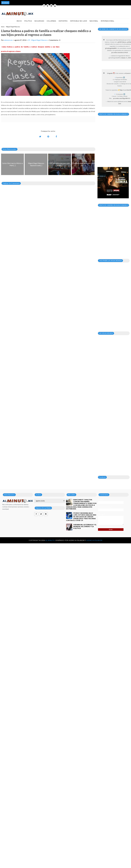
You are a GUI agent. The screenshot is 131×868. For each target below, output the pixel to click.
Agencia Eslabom (94, 540)
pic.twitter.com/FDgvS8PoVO (122, 98)
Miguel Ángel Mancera (13, 27)
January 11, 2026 (126, 58)
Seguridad (39, 21)
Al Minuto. (51, 540)
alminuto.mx (8, 40)
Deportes (63, 21)
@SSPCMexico (122, 42)
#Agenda (110, 73)
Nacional (94, 21)
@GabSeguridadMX (111, 48)
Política (28, 21)
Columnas (51, 21)
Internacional (107, 21)
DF (29, 40)
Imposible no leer (79, 21)
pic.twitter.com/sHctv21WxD (120, 52)
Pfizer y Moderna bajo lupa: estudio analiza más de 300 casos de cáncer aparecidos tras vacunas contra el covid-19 (81, 517)
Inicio (19, 21)
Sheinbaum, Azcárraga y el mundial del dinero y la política (85, 527)
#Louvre (128, 73)
